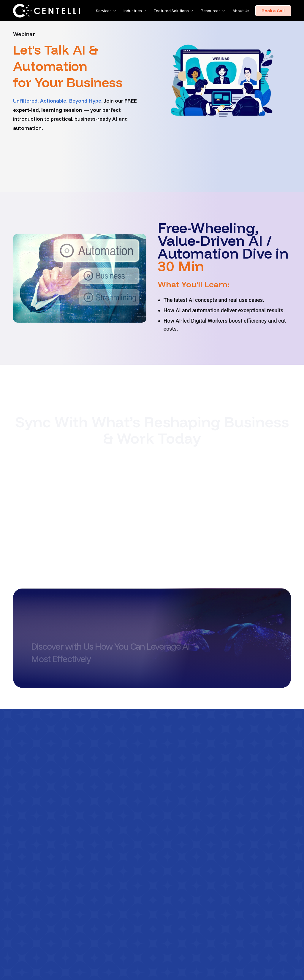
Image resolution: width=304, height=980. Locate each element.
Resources (211, 11)
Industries (133, 11)
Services (104, 11)
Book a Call (273, 11)
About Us (241, 11)
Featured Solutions (171, 11)
